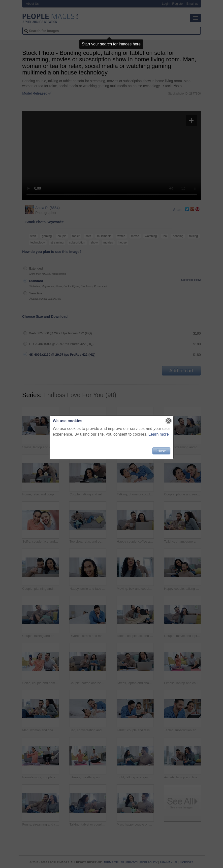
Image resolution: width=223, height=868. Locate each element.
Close (161, 451)
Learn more (159, 434)
